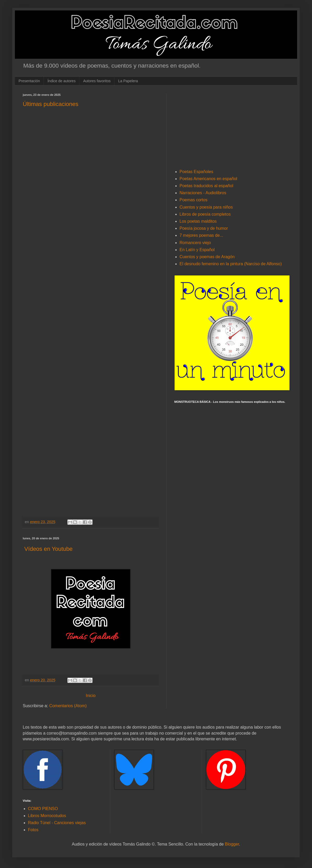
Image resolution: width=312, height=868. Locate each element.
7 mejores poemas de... (201, 235)
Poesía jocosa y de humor (204, 228)
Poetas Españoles (196, 172)
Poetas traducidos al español (206, 186)
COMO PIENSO (43, 809)
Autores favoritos (97, 81)
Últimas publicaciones (51, 104)
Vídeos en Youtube (48, 549)
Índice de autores (62, 81)
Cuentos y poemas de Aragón (207, 257)
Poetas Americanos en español (208, 179)
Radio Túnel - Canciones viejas (57, 823)
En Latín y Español (197, 250)
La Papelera (128, 81)
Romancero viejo (195, 243)
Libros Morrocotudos (47, 816)
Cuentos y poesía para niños (206, 207)
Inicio (91, 696)
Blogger (232, 844)
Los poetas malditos (198, 221)
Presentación (29, 81)
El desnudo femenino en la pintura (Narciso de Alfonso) (231, 264)
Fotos (33, 830)
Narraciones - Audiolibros (203, 193)
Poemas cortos (193, 200)
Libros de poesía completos (205, 214)
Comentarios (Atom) (68, 706)
